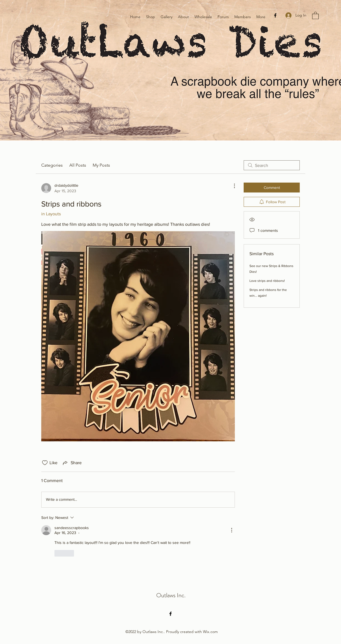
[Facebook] (275, 15)
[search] (272, 165)
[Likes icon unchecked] (45, 463)
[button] (315, 15)
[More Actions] (232, 186)
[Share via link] (72, 463)
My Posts (101, 165)
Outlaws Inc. (171, 595)
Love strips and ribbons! (267, 281)
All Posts (78, 165)
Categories (52, 165)
